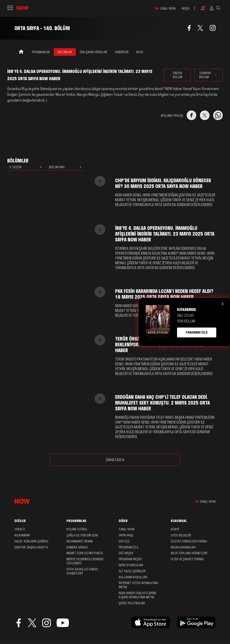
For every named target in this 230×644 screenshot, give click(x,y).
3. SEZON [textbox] (15, 167)
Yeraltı (20, 529)
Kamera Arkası (77, 547)
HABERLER (122, 52)
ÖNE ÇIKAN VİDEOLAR (93, 52)
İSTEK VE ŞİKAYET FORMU (187, 559)
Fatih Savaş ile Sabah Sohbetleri (82, 571)
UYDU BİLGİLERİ (181, 535)
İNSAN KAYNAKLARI (183, 547)
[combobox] (25, 167)
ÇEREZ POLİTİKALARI (132, 603)
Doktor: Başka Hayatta (31, 547)
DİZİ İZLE (124, 541)
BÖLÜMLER (65, 52)
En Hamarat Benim (80, 541)
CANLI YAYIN (168, 9)
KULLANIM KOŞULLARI (133, 577)
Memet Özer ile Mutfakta (85, 553)
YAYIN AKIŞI (126, 535)
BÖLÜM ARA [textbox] (57, 167)
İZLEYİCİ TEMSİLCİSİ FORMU (189, 541)
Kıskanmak (22, 535)
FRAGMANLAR (41, 52)
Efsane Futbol (77, 529)
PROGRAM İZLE (128, 547)
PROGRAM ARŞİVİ (130, 559)
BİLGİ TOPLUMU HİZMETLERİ (189, 553)
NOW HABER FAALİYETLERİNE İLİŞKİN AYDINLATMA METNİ (138, 595)
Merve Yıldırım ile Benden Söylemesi (85, 561)
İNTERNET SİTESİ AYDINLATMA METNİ (138, 585)
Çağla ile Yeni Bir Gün (82, 535)
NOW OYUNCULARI (131, 565)
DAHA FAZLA (115, 460)
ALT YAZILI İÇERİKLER (132, 571)
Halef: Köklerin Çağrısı (31, 541)
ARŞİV (186, 9)
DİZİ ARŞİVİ (126, 553)
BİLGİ (140, 52)
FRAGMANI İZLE (197, 332)
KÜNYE (175, 529)
